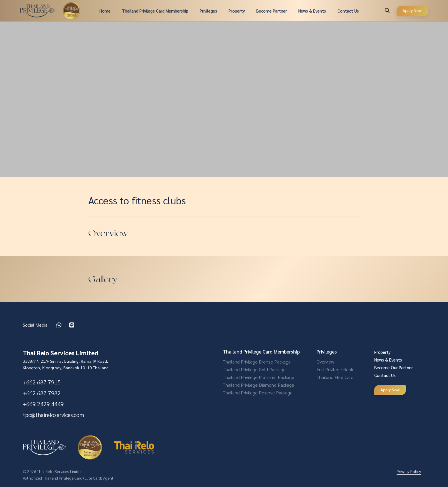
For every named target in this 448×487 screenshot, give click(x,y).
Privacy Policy (409, 471)
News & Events (312, 11)
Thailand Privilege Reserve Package (258, 393)
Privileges (208, 11)
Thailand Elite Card (335, 377)
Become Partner (272, 11)
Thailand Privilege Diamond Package (259, 385)
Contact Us (348, 11)
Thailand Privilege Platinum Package (259, 377)
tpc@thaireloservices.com (53, 415)
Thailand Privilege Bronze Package (257, 362)
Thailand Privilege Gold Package (254, 369)
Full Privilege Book (335, 369)
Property (237, 11)
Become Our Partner (394, 367)
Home (105, 11)
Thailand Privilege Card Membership (155, 11)
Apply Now (412, 10)
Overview (325, 362)
